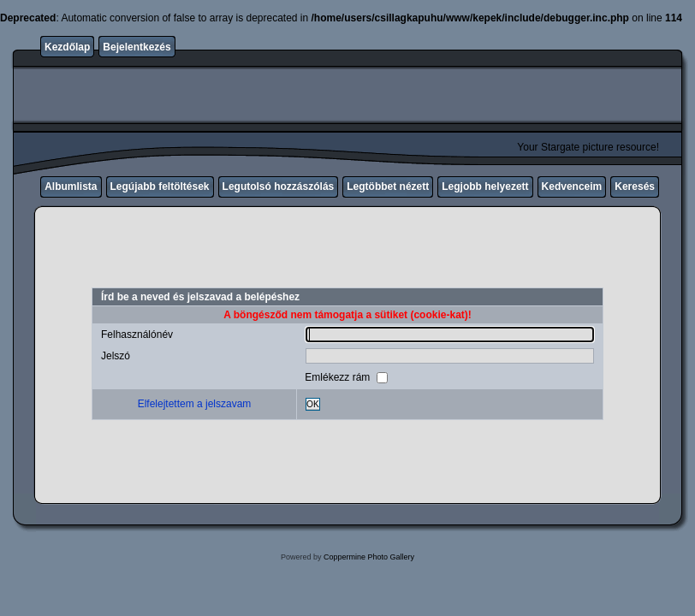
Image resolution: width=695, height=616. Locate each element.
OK (313, 404)
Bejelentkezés (137, 47)
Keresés (635, 187)
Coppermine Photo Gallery (369, 557)
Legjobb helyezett (485, 187)
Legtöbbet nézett (388, 187)
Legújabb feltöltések (160, 187)
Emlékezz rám (339, 376)
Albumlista (71, 187)
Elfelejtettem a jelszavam (195, 404)
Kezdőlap (67, 47)
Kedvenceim (572, 187)
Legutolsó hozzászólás (279, 187)
